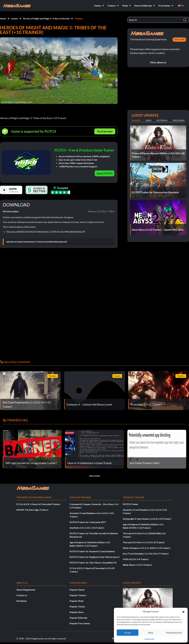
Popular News (77, 612)
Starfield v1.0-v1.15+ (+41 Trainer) (87, 528)
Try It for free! (105, 131)
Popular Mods (77, 601)
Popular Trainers (78, 595)
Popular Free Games (80, 623)
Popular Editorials (78, 618)
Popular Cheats (77, 606)
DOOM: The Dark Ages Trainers (32, 510)
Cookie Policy (149, 639)
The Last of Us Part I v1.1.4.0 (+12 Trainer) (144, 542)
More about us (158, 62)
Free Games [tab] (178, 120)
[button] (183, 611)
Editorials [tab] (162, 120)
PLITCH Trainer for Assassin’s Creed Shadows (92, 551)
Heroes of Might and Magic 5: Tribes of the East (46, 18)
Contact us (22, 595)
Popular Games (77, 590)
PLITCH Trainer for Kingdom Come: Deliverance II (94, 557)
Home (3, 18)
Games (15, 18)
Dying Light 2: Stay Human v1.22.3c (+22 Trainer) (147, 519)
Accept (128, 633)
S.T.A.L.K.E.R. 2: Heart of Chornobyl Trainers (38, 504)
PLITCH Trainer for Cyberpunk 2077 (88, 522)
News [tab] (149, 120)
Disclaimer (22, 601)
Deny (151, 633)
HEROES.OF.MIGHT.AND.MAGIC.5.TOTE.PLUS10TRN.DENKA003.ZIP (37, 242)
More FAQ (94, 476)
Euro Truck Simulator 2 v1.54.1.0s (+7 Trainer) (146, 554)
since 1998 (179, 39)
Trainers (79, 18)
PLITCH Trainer (131, 504)
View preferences (174, 633)
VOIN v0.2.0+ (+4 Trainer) (136, 559)
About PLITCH (105, 173)
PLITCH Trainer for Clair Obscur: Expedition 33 (93, 563)
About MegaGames (26, 590)
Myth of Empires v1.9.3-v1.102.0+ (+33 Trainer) (147, 548)
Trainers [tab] (136, 120)
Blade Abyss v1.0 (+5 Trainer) (137, 565)
